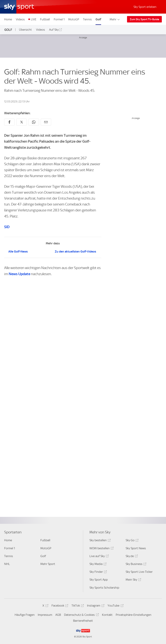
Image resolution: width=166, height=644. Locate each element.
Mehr (115, 19)
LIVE (34, 19)
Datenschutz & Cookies (81, 615)
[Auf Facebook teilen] (9, 122)
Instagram (95, 606)
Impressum (45, 615)
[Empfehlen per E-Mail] (46, 122)
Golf (98, 19)
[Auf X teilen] (22, 122)
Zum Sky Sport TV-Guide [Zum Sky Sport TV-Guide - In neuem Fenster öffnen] (144, 19)
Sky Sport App (99, 580)
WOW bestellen (101, 549)
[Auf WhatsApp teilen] (34, 122)
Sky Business (135, 565)
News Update (19, 274)
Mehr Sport (48, 564)
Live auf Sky (99, 557)
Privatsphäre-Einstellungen (134, 615)
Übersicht (25, 30)
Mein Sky (133, 580)
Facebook (59, 606)
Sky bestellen (100, 541)
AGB (58, 615)
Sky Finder (98, 572)
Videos (20, 19)
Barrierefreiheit (83, 621)
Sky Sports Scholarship (104, 588)
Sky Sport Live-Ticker (139, 572)
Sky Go (132, 541)
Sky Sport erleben (145, 7)
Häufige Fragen (25, 615)
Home (8, 19)
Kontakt (107, 615)
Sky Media (97, 565)
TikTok (77, 606)
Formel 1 (59, 19)
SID (7, 227)
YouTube (115, 606)
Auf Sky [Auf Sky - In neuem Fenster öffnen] (54, 30)
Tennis (87, 19)
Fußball (45, 19)
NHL (7, 564)
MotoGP (74, 19)
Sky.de (131, 557)
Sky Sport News (136, 548)
